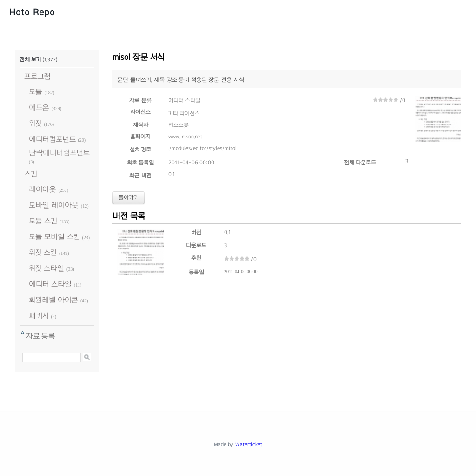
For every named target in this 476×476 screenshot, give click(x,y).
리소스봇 (178, 125)
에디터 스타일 (50, 284)
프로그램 (37, 76)
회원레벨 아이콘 (53, 300)
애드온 (39, 108)
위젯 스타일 (46, 268)
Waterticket (249, 444)
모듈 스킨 (43, 221)
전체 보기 (30, 59)
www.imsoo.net (185, 137)
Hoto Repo (32, 12)
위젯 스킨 (43, 252)
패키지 (39, 316)
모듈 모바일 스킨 (54, 237)
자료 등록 (41, 336)
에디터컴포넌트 (52, 139)
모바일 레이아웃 (54, 205)
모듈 (36, 92)
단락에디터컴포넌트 (59, 153)
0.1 (172, 174)
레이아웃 (43, 189)
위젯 (35, 123)
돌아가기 (129, 197)
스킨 (31, 174)
